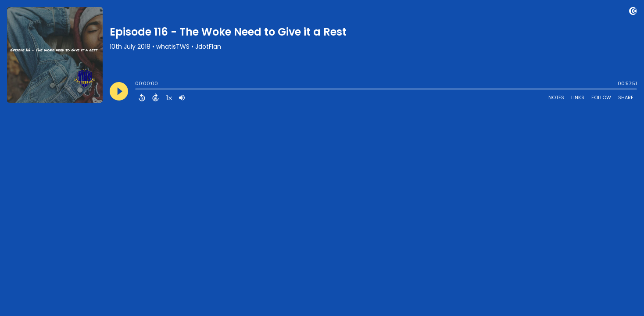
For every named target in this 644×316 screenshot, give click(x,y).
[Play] (119, 91)
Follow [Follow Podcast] (601, 97)
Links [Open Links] (578, 97)
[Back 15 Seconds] (142, 97)
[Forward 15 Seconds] (156, 97)
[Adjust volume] (182, 97)
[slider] (137, 90)
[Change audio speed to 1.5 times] (169, 97)
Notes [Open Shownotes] (556, 97)
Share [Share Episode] (626, 97)
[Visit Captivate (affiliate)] (633, 13)
